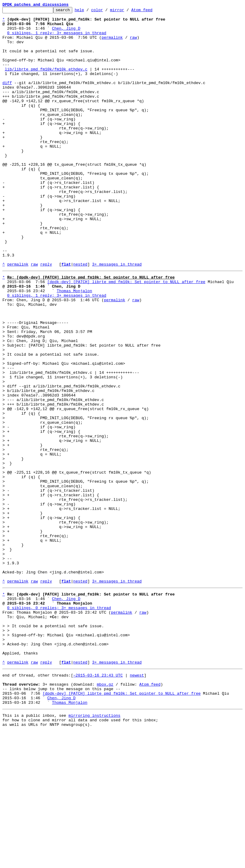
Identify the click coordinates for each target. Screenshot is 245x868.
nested (80, 316)
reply (46, 316)
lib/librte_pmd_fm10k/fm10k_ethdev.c (46, 82)
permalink (112, 44)
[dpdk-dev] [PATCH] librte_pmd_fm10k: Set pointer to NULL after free (126, 335)
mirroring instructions (94, 850)
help (89, 11)
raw (133, 44)
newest (137, 804)
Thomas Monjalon (74, 346)
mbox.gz (105, 815)
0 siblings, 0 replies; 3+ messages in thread (59, 725)
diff (7, 98)
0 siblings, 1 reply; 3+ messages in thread (57, 38)
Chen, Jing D (66, 33)
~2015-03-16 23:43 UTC (98, 804)
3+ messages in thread (117, 316)
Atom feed (151, 11)
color (106, 11)
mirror (127, 11)
